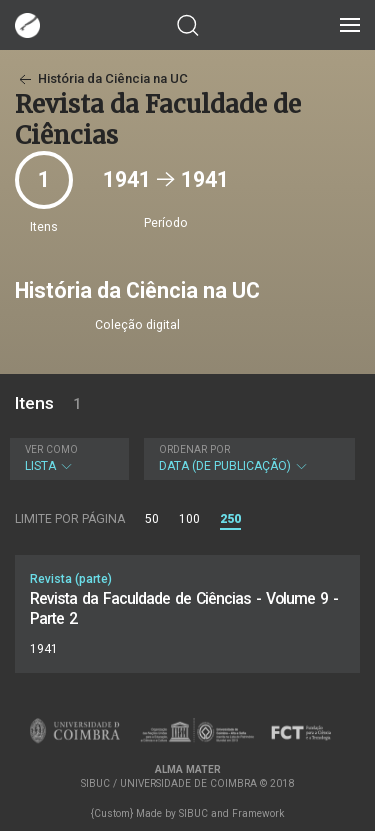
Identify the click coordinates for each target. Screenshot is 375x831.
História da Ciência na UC (101, 78)
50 (152, 519)
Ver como (51, 449)
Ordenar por (194, 449)
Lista (67, 458)
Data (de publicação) (247, 458)
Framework (258, 813)
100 (189, 519)
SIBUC (193, 813)
